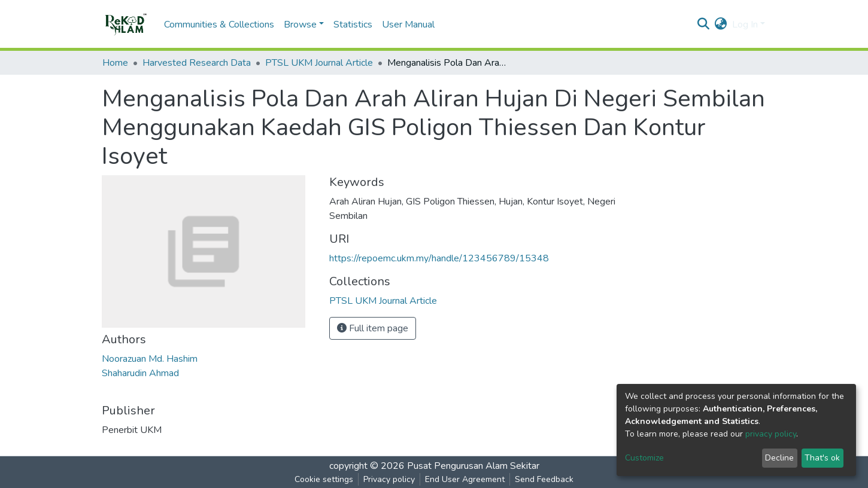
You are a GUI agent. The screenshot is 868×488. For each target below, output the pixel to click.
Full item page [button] (373, 328)
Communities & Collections (219, 25)
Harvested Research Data (197, 63)
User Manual (408, 25)
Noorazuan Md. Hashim (150, 359)
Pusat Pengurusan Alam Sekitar (473, 466)
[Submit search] (704, 25)
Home (115, 63)
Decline (779, 458)
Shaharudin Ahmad (140, 373)
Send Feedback (544, 479)
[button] (721, 25)
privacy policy (771, 434)
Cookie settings (324, 479)
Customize (644, 458)
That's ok (822, 458)
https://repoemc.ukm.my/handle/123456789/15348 (439, 258)
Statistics (353, 25)
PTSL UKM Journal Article (319, 63)
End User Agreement (465, 479)
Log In (745, 25)
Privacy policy (389, 479)
